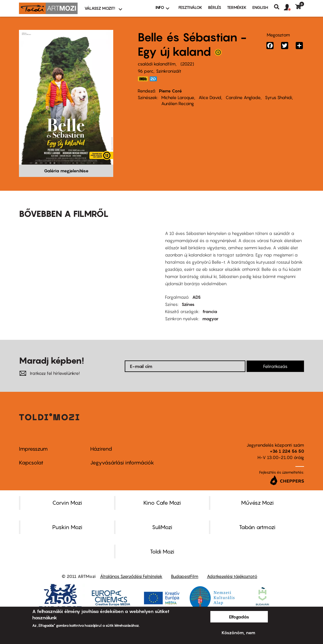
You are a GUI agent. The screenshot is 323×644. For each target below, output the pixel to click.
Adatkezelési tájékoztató (232, 576)
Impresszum (33, 449)
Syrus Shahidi (278, 97)
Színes (188, 304)
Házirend (101, 449)
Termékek (237, 7)
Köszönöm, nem (238, 633)
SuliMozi (162, 527)
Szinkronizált (169, 71)
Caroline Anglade (243, 97)
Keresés (279, 7)
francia (210, 311)
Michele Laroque (178, 97)
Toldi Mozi (162, 552)
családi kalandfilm (157, 64)
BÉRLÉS (215, 7)
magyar (210, 319)
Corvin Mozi (67, 503)
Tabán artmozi (257, 527)
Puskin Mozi (67, 527)
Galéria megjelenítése (66, 171)
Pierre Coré (170, 91)
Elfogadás (239, 617)
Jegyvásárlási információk (122, 463)
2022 (187, 64)
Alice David (210, 97)
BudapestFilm (185, 576)
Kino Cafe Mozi (162, 503)
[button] (290, 7)
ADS (196, 297)
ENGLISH (260, 7)
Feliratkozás (275, 366)
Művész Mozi (257, 503)
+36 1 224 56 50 (287, 451)
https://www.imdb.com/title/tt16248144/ (143, 79)
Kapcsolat (31, 463)
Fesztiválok (190, 7)
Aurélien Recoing (178, 103)
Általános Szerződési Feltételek (131, 576)
